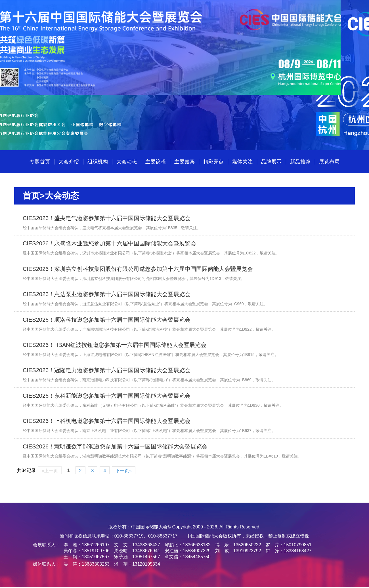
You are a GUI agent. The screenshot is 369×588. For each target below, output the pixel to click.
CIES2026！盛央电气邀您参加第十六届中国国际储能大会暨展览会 (107, 218)
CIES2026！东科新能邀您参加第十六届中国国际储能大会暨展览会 (107, 396)
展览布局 (329, 162)
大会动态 (127, 162)
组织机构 (98, 162)
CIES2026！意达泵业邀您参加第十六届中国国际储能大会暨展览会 (107, 294)
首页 (31, 196)
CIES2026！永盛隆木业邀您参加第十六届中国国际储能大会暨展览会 (109, 243)
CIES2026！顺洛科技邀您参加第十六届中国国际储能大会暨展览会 (107, 320)
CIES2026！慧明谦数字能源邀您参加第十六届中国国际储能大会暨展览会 (115, 446)
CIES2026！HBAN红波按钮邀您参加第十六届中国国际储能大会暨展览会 (115, 345)
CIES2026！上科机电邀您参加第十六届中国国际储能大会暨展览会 (107, 421)
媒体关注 (242, 162)
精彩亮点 (213, 162)
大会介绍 (69, 162)
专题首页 (40, 162)
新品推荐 (300, 162)
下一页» (124, 471)
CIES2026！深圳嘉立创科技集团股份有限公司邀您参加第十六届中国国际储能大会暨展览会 (138, 269)
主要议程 (156, 162)
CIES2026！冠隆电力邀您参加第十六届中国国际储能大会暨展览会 (107, 370)
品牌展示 (271, 162)
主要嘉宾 (184, 162)
